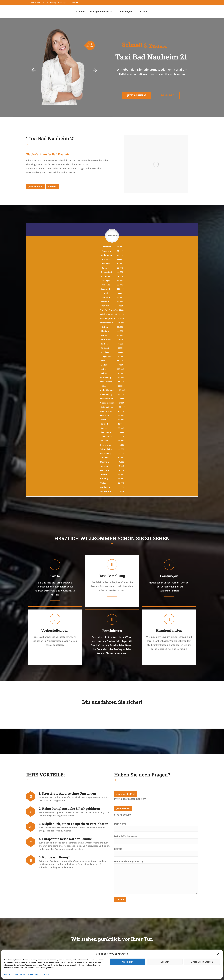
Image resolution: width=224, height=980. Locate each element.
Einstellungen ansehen (202, 962)
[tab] (48, 154)
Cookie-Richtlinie (11, 974)
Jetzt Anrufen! (137, 98)
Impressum (44, 974)
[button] (218, 954)
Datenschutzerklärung (29, 974)
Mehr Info (168, 98)
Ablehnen (165, 962)
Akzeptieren (127, 962)
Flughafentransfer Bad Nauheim (48, 154)
